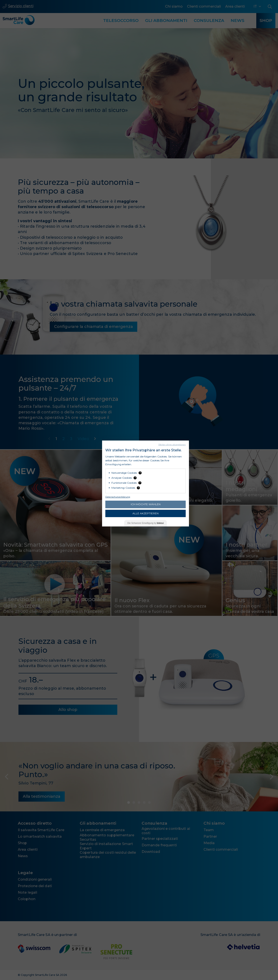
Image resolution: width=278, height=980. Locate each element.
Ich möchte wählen (146, 504)
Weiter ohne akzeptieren (172, 445)
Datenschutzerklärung (118, 497)
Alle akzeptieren (146, 513)
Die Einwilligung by (146, 523)
